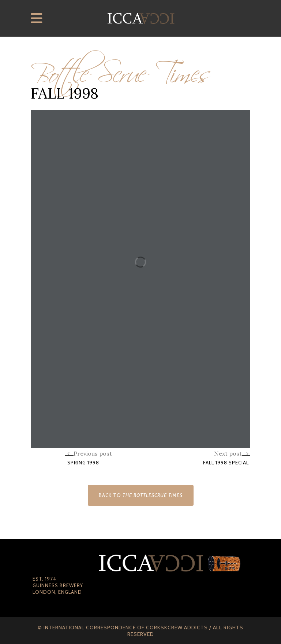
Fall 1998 (65, 93)
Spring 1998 (83, 463)
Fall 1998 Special (226, 463)
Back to (141, 495)
